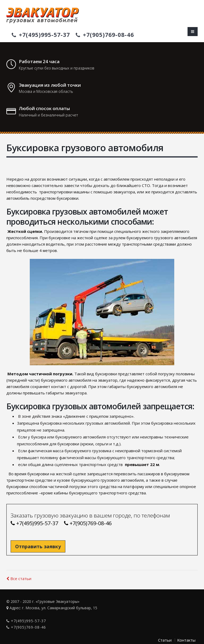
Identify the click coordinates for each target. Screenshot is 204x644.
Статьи (165, 640)
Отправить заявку (38, 546)
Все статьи (19, 578)
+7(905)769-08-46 (105, 35)
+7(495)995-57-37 (41, 35)
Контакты (186, 640)
